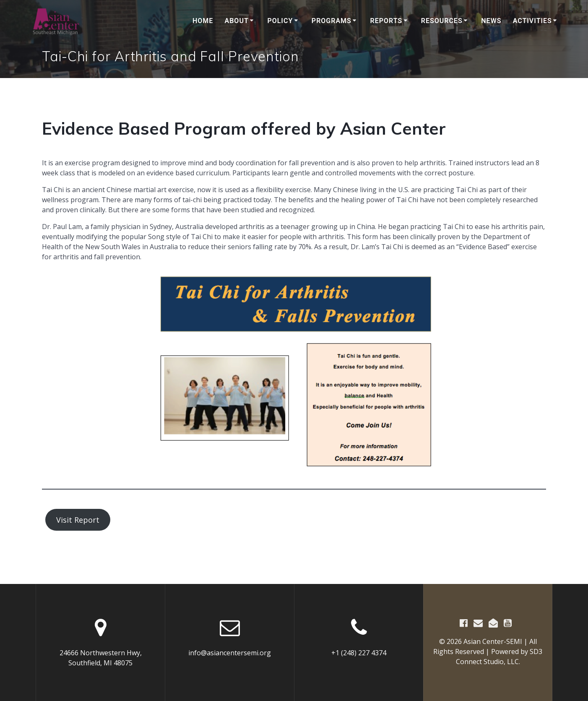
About (237, 21)
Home (203, 21)
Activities (532, 21)
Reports (386, 21)
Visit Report (78, 520)
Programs (332, 21)
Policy (280, 21)
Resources (442, 21)
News (491, 21)
